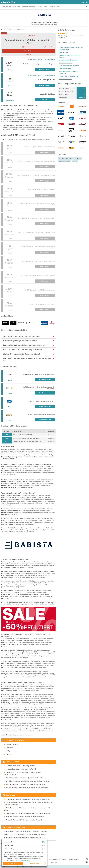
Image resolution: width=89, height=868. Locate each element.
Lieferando (52, 7)
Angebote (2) (21, 29)
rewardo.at (54, 862)
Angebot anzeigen (45, 69)
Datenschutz (19, 860)
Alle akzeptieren (13, 863)
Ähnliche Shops (63, 52)
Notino (46, 7)
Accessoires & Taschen (65, 158)
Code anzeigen (45, 152)
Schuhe (75, 161)
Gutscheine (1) (11, 29)
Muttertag (40, 7)
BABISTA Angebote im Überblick (68, 60)
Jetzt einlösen (29, 51)
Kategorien (32, 7)
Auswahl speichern (35, 863)
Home (3, 7)
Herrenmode (78, 158)
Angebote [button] (24, 7)
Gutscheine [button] (16, 7)
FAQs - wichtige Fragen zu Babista (69, 66)
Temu (58, 7)
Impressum (26, 860)
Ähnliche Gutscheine (65, 69)
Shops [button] (8, 7)
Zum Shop (45, 100)
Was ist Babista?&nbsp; (66, 63)
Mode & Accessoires (64, 161)
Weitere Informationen (65, 79)
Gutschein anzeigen (45, 379)
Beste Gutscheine (74, 859)
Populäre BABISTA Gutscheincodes (69, 76)
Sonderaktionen (54, 859)
